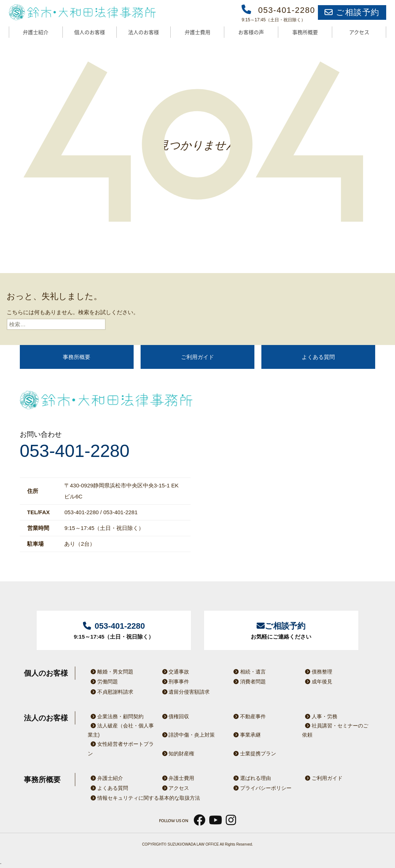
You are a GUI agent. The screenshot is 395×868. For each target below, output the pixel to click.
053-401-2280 (75, 451)
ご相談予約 (352, 12)
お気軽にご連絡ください (281, 630)
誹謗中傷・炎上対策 (187, 735)
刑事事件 (174, 682)
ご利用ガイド (197, 357)
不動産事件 (248, 716)
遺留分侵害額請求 (185, 692)
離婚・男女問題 (110, 672)
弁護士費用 (197, 32)
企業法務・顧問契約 (116, 716)
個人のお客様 (90, 32)
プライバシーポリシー (261, 788)
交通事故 (174, 672)
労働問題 (103, 682)
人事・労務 (320, 716)
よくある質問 (318, 357)
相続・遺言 (248, 672)
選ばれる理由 (251, 778)
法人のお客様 (144, 32)
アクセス (359, 32)
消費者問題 (248, 682)
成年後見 (317, 682)
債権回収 (174, 716)
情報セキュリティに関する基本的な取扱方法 (144, 798)
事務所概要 (305, 32)
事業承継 (246, 735)
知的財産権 (177, 753)
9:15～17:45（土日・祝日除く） (114, 630)
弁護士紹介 (36, 32)
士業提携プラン (253, 753)
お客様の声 (251, 32)
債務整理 (317, 672)
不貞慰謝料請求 (110, 692)
